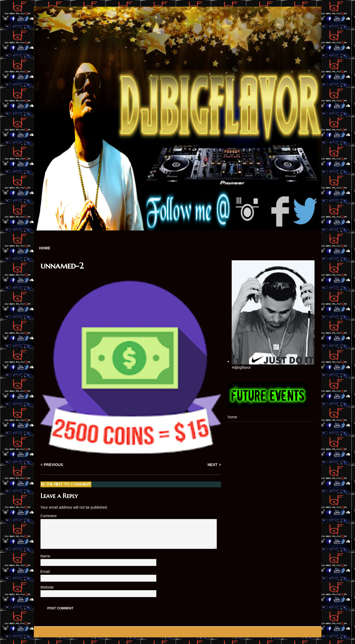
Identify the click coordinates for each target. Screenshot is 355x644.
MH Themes (108, 632)
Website (47, 587)
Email (46, 572)
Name (46, 556)
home (45, 248)
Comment (49, 516)
